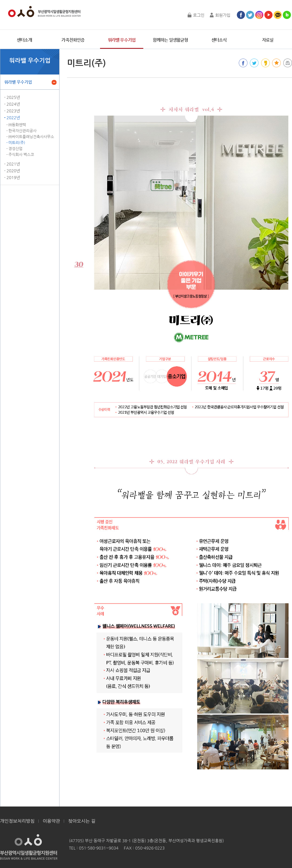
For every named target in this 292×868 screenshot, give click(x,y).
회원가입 (223, 15)
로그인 (199, 15)
